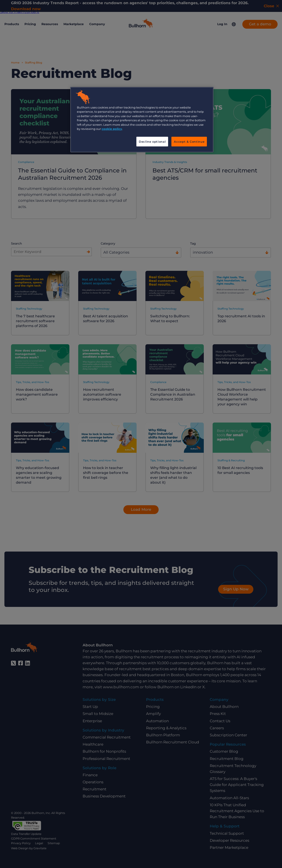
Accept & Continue (189, 142)
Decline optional (152, 142)
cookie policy (112, 129)
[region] (142, 120)
